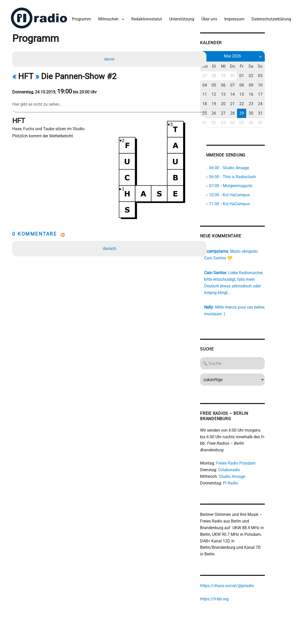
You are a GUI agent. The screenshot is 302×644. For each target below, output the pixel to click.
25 (225, 111)
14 (254, 92)
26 (234, 111)
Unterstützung (180, 17)
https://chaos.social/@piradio (247, 578)
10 (283, 83)
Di (234, 64)
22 (264, 102)
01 (264, 74)
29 (244, 74)
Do (254, 64)
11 (225, 92)
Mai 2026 (254, 54)
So (283, 64)
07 (254, 83)
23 (273, 102)
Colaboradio (249, 462)
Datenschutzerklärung (270, 17)
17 (283, 92)
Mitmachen (107, 17)
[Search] (254, 362)
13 (244, 92)
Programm (80, 17)
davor (110, 58)
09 (273, 83)
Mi (244, 64)
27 (225, 74)
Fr (264, 64)
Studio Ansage (252, 468)
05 (234, 83)
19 (234, 102)
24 (283, 102)
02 (273, 74)
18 (225, 102)
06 (244, 83)
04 (225, 83)
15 (264, 92)
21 (254, 102)
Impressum (233, 17)
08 (264, 83)
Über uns (208, 17)
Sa (274, 64)
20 (244, 102)
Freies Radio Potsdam (255, 455)
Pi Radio (250, 475)
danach (110, 235)
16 (273, 92)
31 (283, 111)
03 (283, 74)
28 (234, 74)
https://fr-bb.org (234, 591)
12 (234, 92)
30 (254, 74)
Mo (225, 64)
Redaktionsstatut (145, 17)
